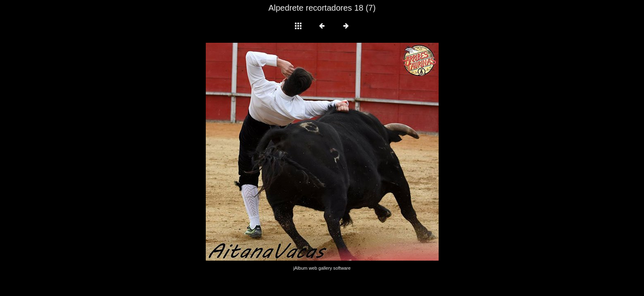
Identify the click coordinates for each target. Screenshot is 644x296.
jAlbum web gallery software (322, 268)
